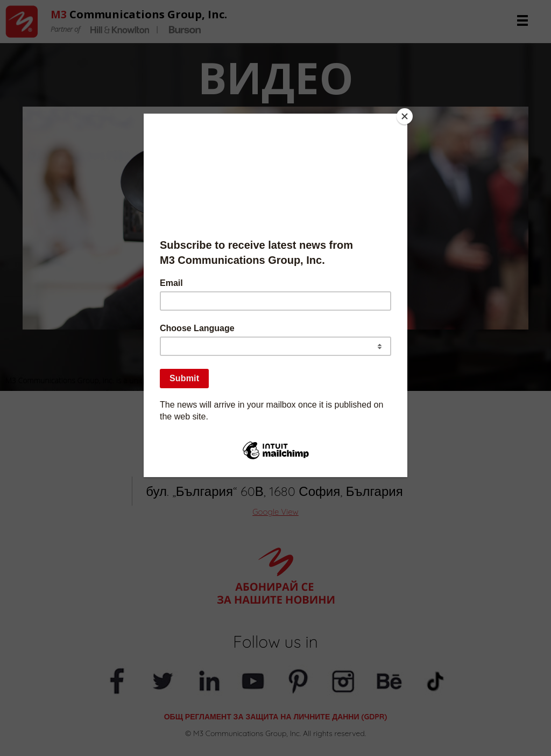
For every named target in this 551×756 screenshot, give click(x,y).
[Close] (405, 116)
